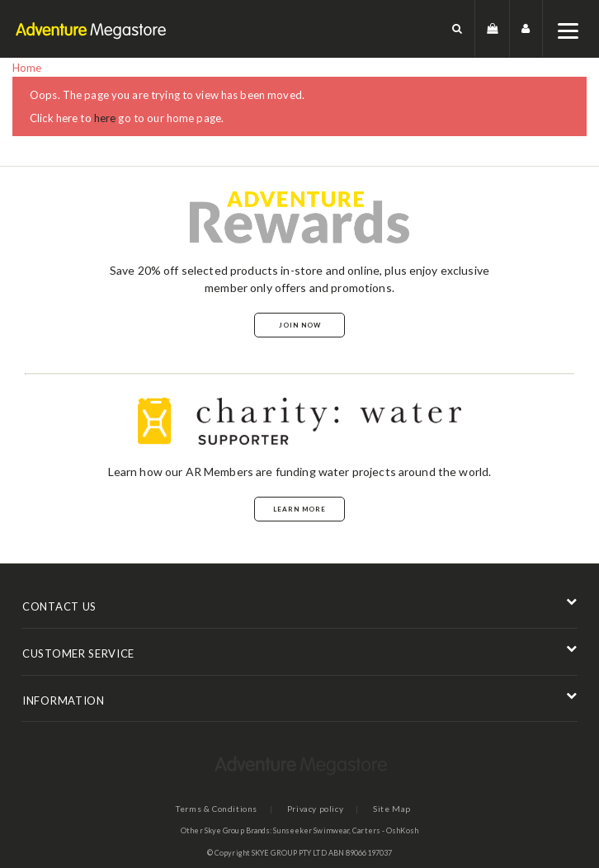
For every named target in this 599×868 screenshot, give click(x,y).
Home (27, 68)
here (105, 118)
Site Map (392, 809)
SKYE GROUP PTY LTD (289, 853)
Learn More (299, 509)
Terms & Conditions (217, 809)
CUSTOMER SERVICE (78, 653)
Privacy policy (315, 809)
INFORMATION (64, 701)
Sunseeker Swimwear (311, 830)
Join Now (300, 325)
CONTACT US (59, 606)
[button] (458, 28)
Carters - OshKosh (385, 830)
